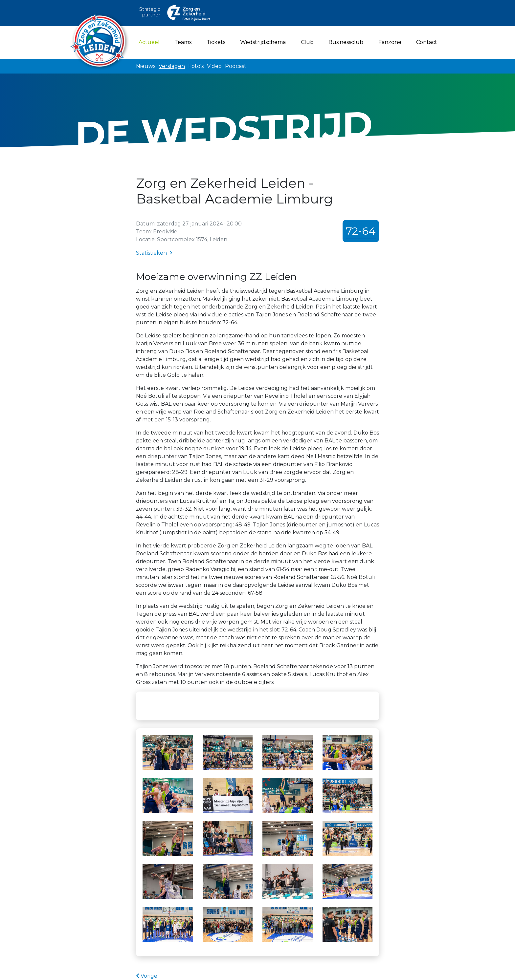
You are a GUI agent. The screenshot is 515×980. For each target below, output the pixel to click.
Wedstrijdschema (263, 42)
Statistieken (151, 253)
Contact (427, 42)
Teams (183, 42)
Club (307, 42)
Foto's (196, 66)
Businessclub (346, 42)
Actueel (150, 42)
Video (214, 66)
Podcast (236, 66)
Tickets (216, 42)
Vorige (147, 976)
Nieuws (146, 66)
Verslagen (172, 66)
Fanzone (390, 42)
